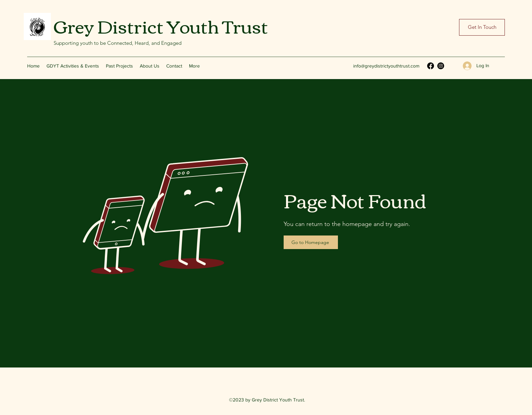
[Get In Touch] (482, 27)
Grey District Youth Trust (161, 25)
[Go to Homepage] (311, 242)
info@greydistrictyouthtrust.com (386, 66)
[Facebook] (431, 66)
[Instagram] (441, 66)
